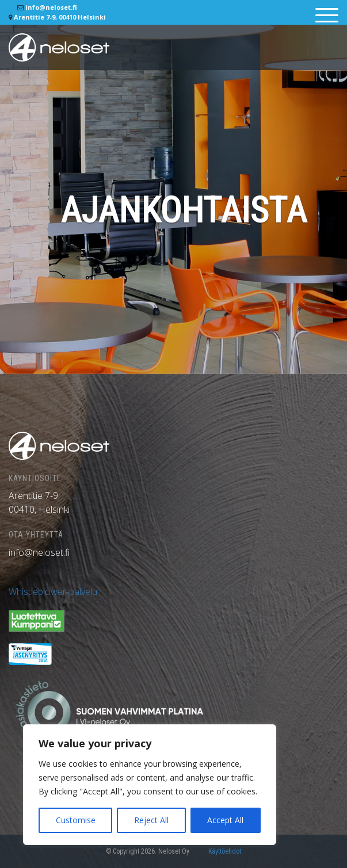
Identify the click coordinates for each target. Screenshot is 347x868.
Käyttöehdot (225, 851)
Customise (76, 820)
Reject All (151, 820)
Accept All (225, 820)
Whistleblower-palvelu (53, 592)
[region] (150, 785)
